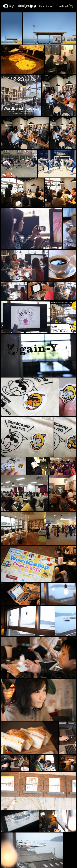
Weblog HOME (67, 6)
